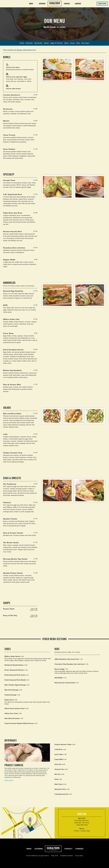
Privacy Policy (79, 856)
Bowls (22, 43)
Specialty (29, 43)
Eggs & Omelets (57, 43)
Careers (78, 4)
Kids (78, 43)
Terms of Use (55, 856)
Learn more (9, 780)
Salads (46, 43)
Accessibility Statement (67, 856)
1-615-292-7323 (82, 825)
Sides (66, 43)
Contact (67, 4)
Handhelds (38, 43)
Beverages (85, 43)
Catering (39, 849)
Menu (31, 4)
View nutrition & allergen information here (20, 50)
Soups (72, 43)
